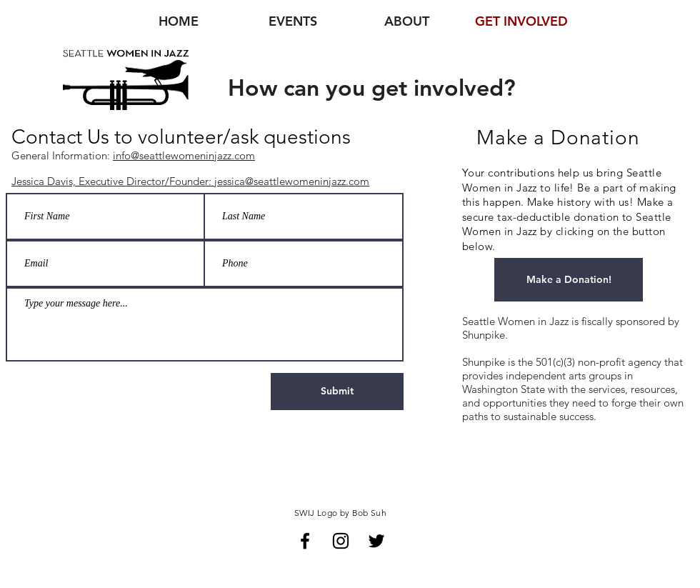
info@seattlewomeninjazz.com (184, 155)
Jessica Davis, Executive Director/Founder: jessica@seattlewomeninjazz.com (190, 181)
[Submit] (337, 392)
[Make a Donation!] (569, 280)
